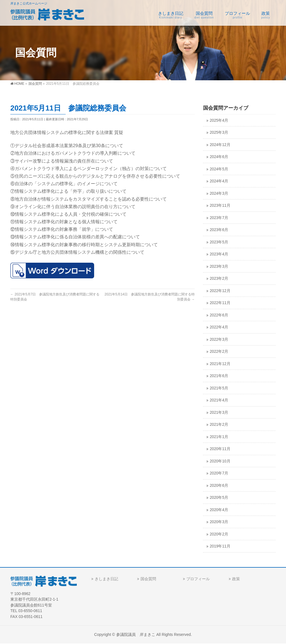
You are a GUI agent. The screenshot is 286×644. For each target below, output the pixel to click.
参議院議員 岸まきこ (136, 634)
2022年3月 (219, 339)
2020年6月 (219, 486)
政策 (236, 579)
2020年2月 (219, 534)
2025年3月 (219, 132)
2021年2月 (219, 425)
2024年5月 (219, 169)
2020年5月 (219, 498)
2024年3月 (219, 193)
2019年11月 (220, 546)
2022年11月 (220, 303)
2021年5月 (219, 388)
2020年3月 (219, 522)
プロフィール (198, 579)
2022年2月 (219, 352)
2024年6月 (219, 157)
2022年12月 (220, 291)
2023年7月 (219, 218)
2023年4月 (219, 254)
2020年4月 (219, 510)
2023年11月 (220, 205)
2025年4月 (219, 120)
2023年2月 (219, 278)
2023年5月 (219, 242)
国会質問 (148, 579)
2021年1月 (219, 437)
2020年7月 (219, 473)
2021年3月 (219, 413)
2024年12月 (220, 145)
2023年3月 (219, 266)
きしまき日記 (106, 579)
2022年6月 (219, 315)
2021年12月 (220, 364)
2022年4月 (219, 327)
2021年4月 (219, 400)
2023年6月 (219, 230)
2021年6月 (219, 376)
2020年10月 (220, 461)
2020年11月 (220, 449)
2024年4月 (219, 181)
